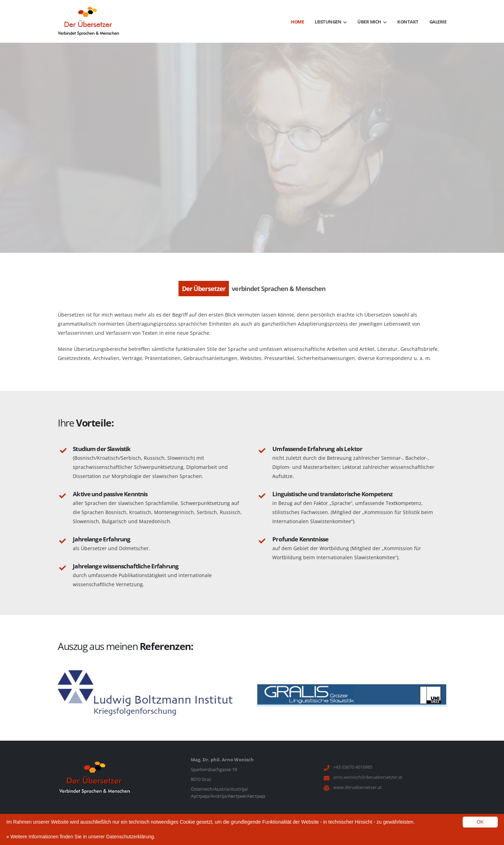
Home (297, 22)
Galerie (438, 22)
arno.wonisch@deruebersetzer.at (368, 777)
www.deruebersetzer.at (358, 787)
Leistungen (331, 22)
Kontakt (408, 22)
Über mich (372, 22)
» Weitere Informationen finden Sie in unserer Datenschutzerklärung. (81, 837)
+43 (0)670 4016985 (353, 767)
